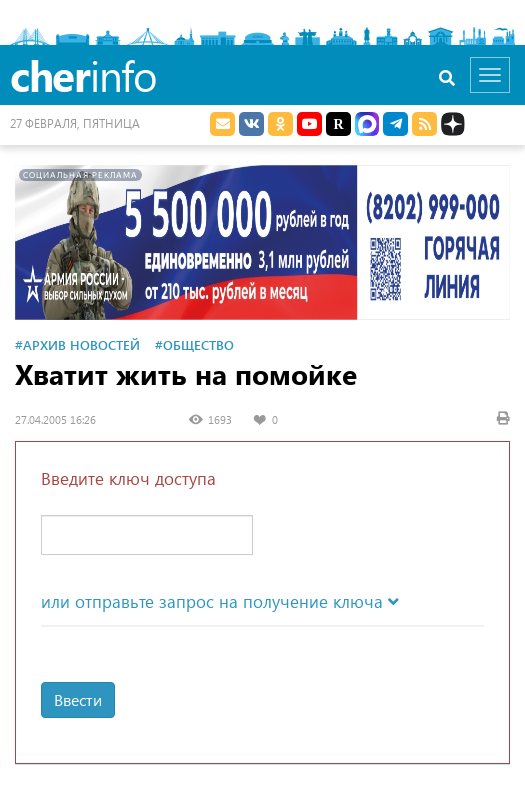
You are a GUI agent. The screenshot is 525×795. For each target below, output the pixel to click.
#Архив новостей (77, 344)
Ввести (78, 699)
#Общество (194, 344)
